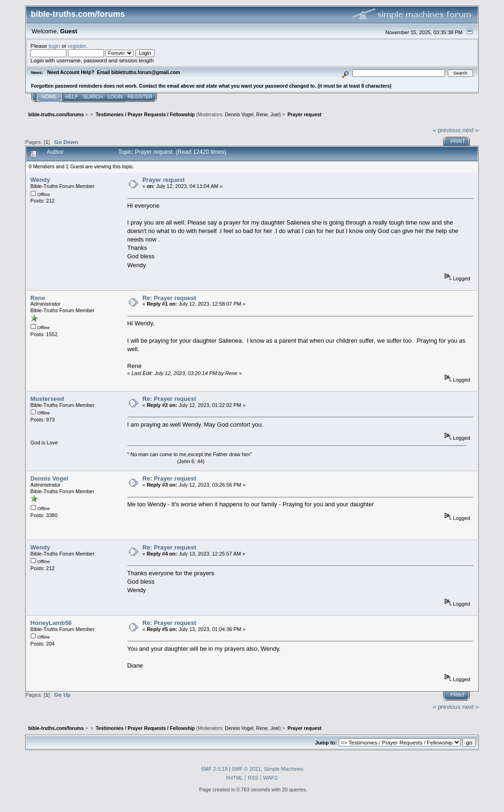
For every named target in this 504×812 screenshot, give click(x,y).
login (55, 46)
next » (471, 130)
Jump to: (326, 743)
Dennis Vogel (239, 115)
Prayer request (163, 180)
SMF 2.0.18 (214, 769)
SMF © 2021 (246, 769)
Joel (275, 115)
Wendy (40, 180)
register (77, 46)
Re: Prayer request (169, 298)
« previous (447, 130)
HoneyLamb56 (51, 623)
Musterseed (47, 399)
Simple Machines (283, 769)
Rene (262, 115)
